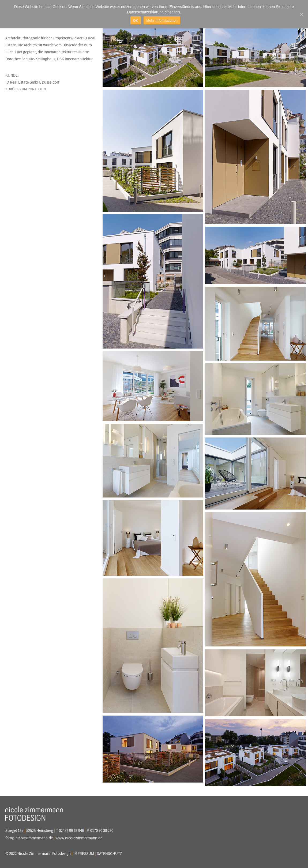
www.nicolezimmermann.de (79, 838)
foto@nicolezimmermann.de (29, 838)
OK (136, 20)
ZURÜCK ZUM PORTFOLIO (26, 89)
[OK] (301, 14)
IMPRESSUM (84, 854)
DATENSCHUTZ (109, 854)
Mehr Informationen (162, 20)
